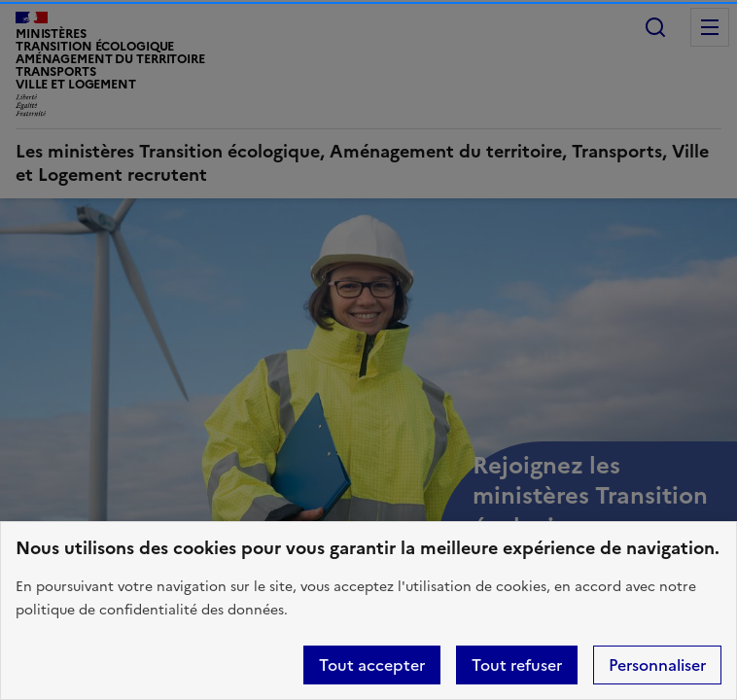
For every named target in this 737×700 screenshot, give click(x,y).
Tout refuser (517, 665)
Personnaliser (657, 665)
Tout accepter (372, 665)
